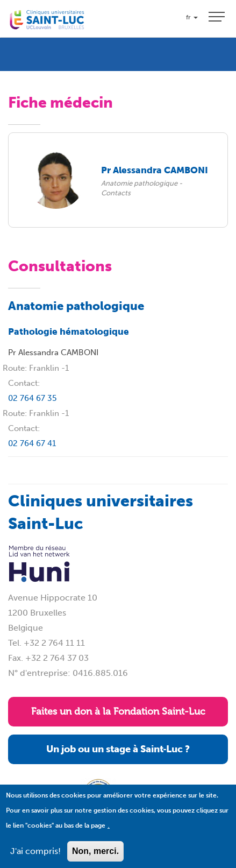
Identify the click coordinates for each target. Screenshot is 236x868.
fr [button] (192, 17)
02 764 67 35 (32, 398)
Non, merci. (95, 857)
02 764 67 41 (32, 443)
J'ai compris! (35, 857)
